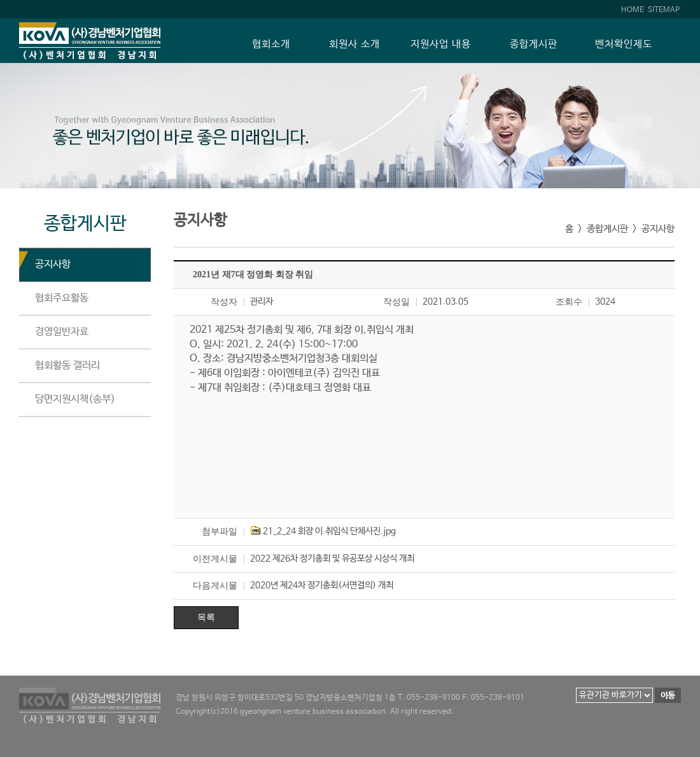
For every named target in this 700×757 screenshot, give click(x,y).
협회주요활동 (62, 298)
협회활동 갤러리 (67, 365)
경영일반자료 (62, 332)
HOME (633, 10)
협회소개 (271, 45)
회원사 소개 (354, 45)
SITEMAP (664, 10)
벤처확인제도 (624, 45)
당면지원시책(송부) (75, 399)
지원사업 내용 (441, 45)
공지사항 (53, 264)
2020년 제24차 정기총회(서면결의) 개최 (322, 585)
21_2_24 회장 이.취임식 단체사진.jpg (329, 531)
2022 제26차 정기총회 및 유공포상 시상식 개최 (332, 559)
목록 (206, 617)
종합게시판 (534, 45)
